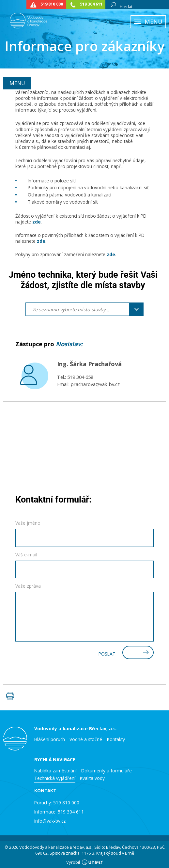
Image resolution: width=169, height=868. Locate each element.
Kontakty (116, 739)
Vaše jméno (28, 523)
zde (37, 222)
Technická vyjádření (55, 778)
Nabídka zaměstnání (55, 771)
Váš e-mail (26, 555)
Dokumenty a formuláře (107, 771)
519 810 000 (52, 4)
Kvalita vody (92, 778)
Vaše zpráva (28, 586)
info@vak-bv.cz (50, 821)
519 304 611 (91, 4)
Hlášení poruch (50, 739)
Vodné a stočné (86, 739)
